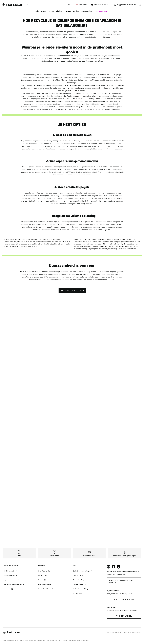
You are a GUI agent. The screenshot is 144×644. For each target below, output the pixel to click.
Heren (44, 11)
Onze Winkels (79, 580)
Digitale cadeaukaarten (81, 584)
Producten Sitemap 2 (46, 589)
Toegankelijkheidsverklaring (14, 584)
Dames (51, 11)
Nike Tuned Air (87, 11)
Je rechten (8, 589)
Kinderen (60, 11)
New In (68, 11)
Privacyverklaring (11, 575)
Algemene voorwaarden (12, 580)
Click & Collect (78, 575)
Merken (76, 11)
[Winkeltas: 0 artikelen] (140, 5)
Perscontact (42, 575)
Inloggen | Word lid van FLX (125, 5)
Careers (42, 580)
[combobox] (49, 5)
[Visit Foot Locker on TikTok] (119, 567)
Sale (37, 11)
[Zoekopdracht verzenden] (69, 5)
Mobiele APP (77, 593)
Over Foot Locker (44, 571)
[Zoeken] (49, 5)
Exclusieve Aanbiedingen (83, 571)
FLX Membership (101, 11)
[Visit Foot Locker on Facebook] (114, 567)
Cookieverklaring (10, 571)
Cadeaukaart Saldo (81, 589)
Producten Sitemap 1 (46, 584)
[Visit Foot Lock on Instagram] (109, 567)
